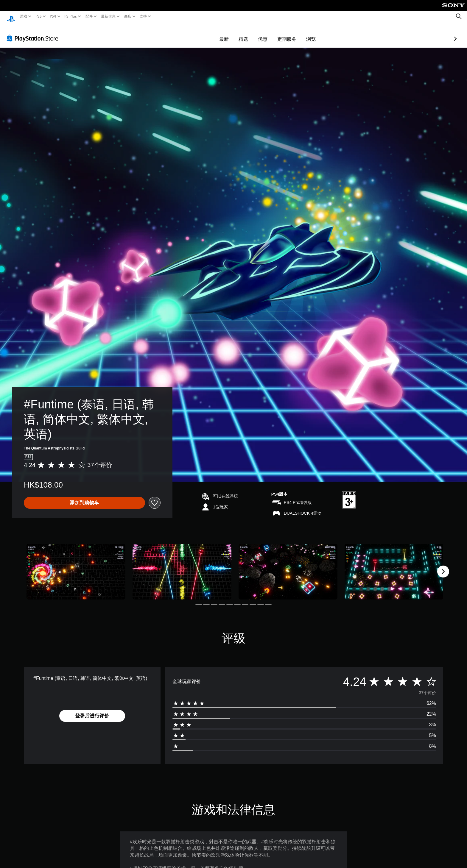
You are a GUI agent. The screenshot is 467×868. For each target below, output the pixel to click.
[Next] (443, 566)
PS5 (38, 16)
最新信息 (108, 16)
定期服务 (252, 33)
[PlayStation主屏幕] (11, 17)
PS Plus (71, 16)
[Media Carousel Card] (76, 566)
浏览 (276, 33)
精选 (209, 33)
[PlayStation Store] (34, 32)
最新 (189, 33)
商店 (128, 16)
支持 (143, 16)
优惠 (228, 33)
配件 (89, 16)
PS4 (53, 16)
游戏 (24, 16)
